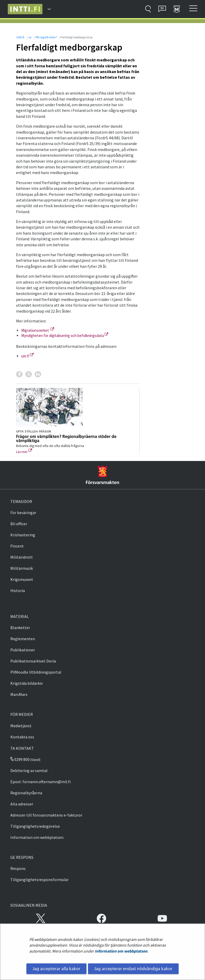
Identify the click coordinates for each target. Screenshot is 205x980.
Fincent (17, 546)
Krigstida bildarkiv (27, 683)
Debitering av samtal (29, 770)
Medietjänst (21, 726)
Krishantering (23, 535)
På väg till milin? (46, 37)
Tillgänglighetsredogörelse (35, 826)
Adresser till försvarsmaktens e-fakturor (46, 815)
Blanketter (20, 628)
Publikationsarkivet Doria (33, 661)
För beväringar (23, 513)
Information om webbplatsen (121, 951)
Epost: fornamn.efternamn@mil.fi (41, 782)
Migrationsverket (38, 330)
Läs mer (24, 452)
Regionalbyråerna (26, 793)
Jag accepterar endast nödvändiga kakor (133, 969)
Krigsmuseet (22, 579)
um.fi (27, 356)
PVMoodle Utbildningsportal (36, 672)
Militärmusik (22, 568)
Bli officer (19, 524)
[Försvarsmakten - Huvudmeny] (47, 9)
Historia (18, 590)
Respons (18, 868)
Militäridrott (22, 557)
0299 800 (20, 759)
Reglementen (23, 639)
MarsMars (19, 694)
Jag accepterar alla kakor (56, 969)
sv (30, 37)
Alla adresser (22, 804)
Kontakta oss (22, 737)
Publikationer (23, 650)
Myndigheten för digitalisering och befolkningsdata (65, 336)
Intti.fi (20, 37)
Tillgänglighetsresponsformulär (39, 880)
